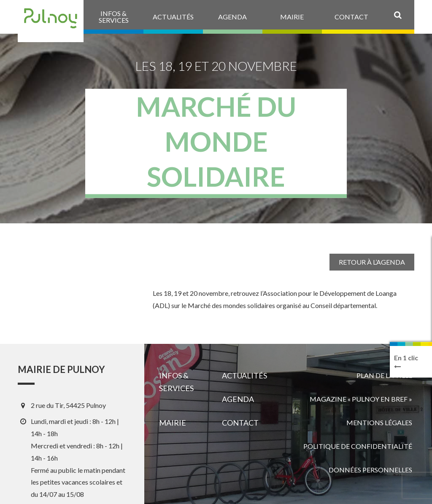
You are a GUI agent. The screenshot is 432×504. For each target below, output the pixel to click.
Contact (240, 423)
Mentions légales (379, 422)
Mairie (173, 423)
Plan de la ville (384, 375)
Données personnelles (370, 470)
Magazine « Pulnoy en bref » (361, 399)
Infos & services (176, 382)
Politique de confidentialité (358, 446)
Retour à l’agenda (372, 262)
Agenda (238, 399)
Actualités (244, 375)
